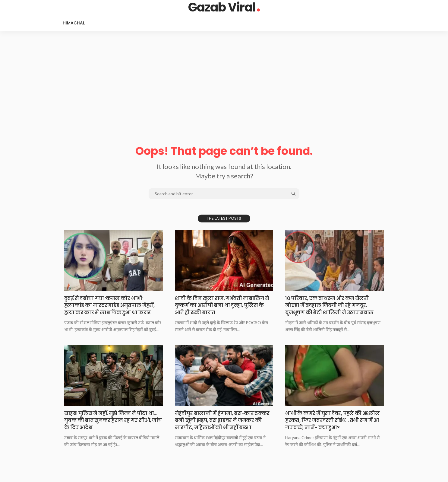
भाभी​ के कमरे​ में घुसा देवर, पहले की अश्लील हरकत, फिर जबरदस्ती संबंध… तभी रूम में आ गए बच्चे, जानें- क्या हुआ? (334, 420)
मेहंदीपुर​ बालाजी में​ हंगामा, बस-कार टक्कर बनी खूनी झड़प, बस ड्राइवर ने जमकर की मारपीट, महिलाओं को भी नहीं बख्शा (222, 424)
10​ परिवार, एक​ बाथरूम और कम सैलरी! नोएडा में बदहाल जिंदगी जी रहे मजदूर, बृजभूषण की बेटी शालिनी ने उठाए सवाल (332, 305)
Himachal (74, 23)
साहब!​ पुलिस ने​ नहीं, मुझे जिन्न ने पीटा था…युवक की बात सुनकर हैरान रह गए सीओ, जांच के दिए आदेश (109, 420)
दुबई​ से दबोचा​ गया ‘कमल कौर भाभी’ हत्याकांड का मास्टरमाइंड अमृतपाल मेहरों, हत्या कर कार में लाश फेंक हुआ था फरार (113, 305)
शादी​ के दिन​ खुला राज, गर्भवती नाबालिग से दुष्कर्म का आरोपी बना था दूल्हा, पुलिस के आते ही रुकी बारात (223, 305)
